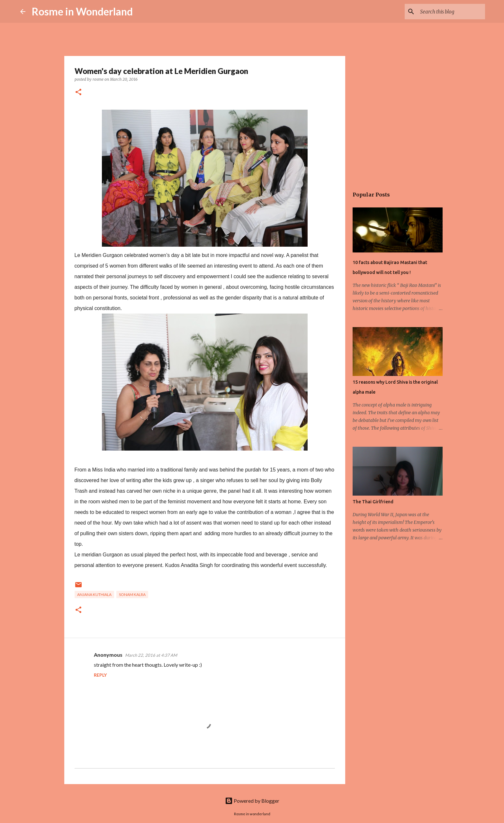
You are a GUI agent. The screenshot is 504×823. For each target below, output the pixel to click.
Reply (100, 675)
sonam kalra (132, 594)
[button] (78, 92)
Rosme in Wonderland (82, 11)
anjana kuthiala (94, 594)
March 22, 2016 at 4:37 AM (151, 655)
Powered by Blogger (252, 801)
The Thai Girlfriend (373, 502)
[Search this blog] (451, 12)
